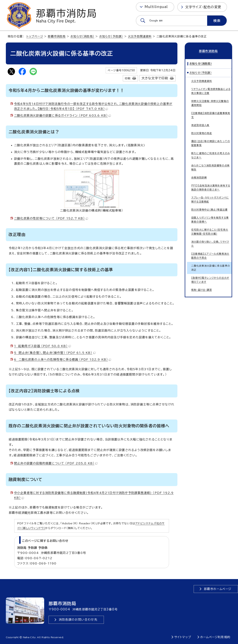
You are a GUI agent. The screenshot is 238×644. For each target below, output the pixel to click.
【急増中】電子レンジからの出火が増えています (210, 280)
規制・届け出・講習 (202, 290)
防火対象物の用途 (202, 133)
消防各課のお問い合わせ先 (78, 620)
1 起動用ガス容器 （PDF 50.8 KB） (42, 346)
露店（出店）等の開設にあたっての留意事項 (211, 143)
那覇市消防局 (57, 36)
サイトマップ (183, 637)
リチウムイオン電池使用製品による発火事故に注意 (211, 91)
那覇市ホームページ (218, 589)
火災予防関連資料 (140, 36)
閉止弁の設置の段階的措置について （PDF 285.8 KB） (56, 463)
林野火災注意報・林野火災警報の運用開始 (210, 103)
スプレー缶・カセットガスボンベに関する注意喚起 (210, 199)
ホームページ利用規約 (215, 637)
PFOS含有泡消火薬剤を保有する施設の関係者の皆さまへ (211, 187)
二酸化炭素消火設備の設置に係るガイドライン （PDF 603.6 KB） (62, 115)
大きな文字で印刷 (155, 78)
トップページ (35, 36)
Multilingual (156, 7)
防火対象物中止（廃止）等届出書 (209, 209)
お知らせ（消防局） (82, 36)
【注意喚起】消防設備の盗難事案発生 (211, 115)
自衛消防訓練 (199, 177)
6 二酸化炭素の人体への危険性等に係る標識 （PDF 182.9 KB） (63, 359)
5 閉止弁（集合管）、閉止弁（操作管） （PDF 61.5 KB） (55, 353)
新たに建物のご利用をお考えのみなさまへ (211, 155)
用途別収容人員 (200, 125)
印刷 (128, 78)
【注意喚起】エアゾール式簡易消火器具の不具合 (210, 256)
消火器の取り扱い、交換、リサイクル (210, 244)
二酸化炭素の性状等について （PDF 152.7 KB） (51, 218)
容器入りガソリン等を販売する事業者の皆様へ (210, 219)
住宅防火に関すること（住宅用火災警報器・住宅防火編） (210, 232)
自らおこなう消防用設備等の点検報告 (210, 167)
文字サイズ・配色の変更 (203, 7)
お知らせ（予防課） (111, 36)
